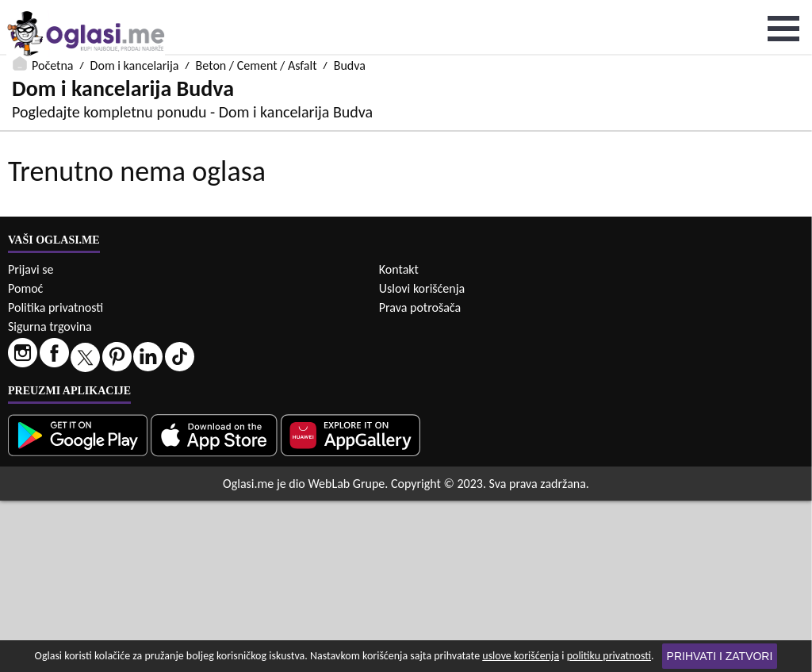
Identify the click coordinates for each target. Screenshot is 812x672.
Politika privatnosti (56, 479)
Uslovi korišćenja (422, 460)
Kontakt (399, 441)
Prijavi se (31, 441)
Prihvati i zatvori (720, 656)
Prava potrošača (420, 479)
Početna (52, 10)
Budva (350, 10)
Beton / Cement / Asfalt (257, 10)
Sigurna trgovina (50, 498)
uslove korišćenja (521, 656)
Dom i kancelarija (135, 10)
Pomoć (25, 460)
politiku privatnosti (609, 656)
